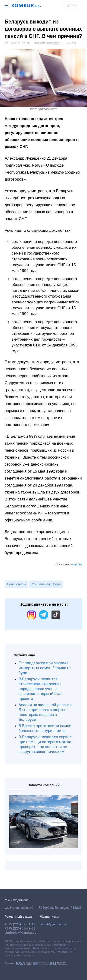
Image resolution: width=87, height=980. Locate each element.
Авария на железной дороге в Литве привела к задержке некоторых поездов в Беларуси (45, 712)
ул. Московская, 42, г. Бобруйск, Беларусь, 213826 (43, 908)
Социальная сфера (46, 584)
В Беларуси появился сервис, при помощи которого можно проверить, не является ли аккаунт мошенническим (46, 744)
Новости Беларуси (47, 43)
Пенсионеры (16, 584)
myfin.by (77, 564)
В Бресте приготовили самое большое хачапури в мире (45, 728)
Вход (72, 5)
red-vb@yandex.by (53, 924)
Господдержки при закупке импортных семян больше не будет (45, 668)
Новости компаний (43, 785)
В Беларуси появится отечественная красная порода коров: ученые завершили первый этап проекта (41, 689)
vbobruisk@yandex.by (20, 933)
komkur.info (28, 948)
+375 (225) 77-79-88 (20, 929)
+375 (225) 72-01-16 (20, 924)
